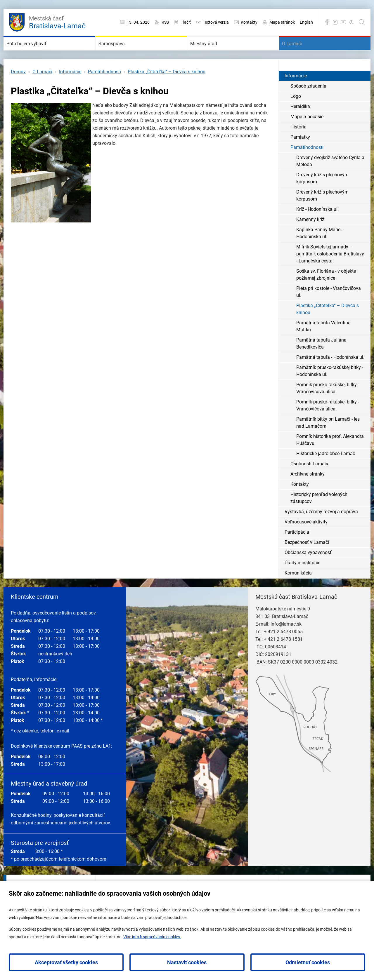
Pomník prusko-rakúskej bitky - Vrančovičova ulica (328, 406)
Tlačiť (186, 22)
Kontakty (249, 22)
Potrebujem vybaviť (39, 53)
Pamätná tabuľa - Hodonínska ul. (330, 375)
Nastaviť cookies (187, 962)
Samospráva (121, 53)
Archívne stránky (308, 491)
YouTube (343, 22)
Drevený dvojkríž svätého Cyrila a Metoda (330, 179)
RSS (165, 22)
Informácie (70, 89)
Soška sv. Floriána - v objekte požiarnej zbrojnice (326, 292)
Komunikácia (298, 590)
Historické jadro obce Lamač (326, 471)
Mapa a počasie (307, 134)
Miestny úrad (213, 53)
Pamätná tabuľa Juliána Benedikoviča (321, 361)
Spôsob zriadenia (308, 103)
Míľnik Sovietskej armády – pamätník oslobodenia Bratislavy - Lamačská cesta (330, 271)
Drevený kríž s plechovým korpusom (322, 196)
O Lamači (300, 53)
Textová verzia (216, 22)
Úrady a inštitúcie (302, 580)
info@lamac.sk (286, 642)
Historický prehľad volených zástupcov (319, 515)
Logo (296, 114)
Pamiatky (300, 155)
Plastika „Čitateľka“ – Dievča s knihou (167, 89)
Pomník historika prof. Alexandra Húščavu (330, 457)
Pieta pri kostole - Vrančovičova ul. (329, 309)
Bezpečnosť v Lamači (307, 560)
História (298, 144)
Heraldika (300, 124)
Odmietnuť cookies (308, 962)
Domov (18, 89)
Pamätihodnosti (104, 89)
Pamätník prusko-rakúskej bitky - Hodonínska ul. (330, 388)
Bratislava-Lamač (57, 22)
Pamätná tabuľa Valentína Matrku (323, 344)
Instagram (335, 22)
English (306, 22)
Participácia (297, 550)
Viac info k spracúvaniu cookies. (152, 937)
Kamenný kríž (310, 237)
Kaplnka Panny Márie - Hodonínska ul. (320, 251)
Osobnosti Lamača (310, 481)
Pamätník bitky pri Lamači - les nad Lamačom (328, 440)
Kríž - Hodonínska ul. (317, 227)
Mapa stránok (282, 22)
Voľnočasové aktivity (306, 539)
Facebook (327, 22)
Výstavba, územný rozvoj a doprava (321, 529)
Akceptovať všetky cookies (66, 962)
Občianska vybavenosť (308, 570)
